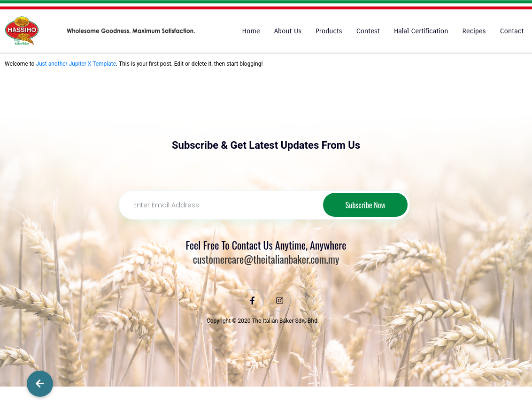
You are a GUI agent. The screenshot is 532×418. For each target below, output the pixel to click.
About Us (288, 31)
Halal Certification (421, 31)
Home (251, 31)
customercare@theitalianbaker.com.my (266, 259)
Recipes (474, 31)
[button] (40, 384)
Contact (512, 31)
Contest (368, 31)
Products (329, 31)
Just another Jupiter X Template (76, 64)
